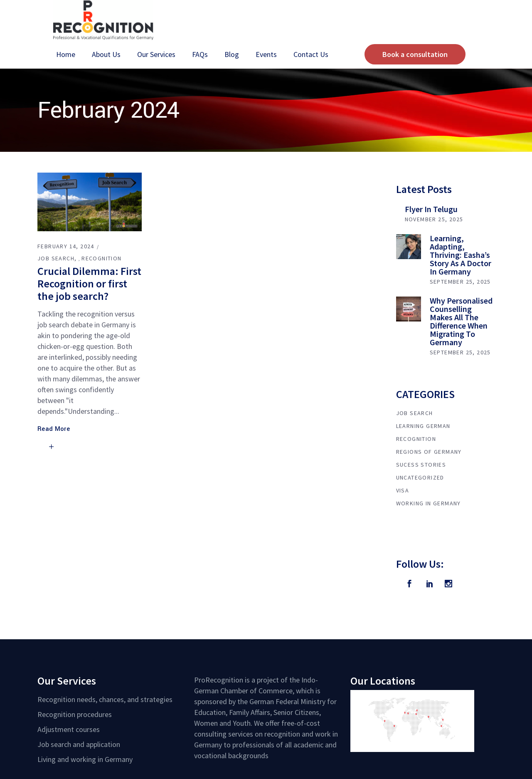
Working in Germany (429, 503)
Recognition (101, 258)
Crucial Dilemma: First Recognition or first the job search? (89, 283)
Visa (403, 490)
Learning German (423, 426)
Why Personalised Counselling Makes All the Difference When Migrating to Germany (461, 321)
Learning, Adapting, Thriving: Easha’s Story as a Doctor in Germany (461, 255)
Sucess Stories (421, 465)
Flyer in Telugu (431, 209)
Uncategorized (420, 477)
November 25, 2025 (434, 219)
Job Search (56, 258)
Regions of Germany (429, 452)
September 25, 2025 (460, 282)
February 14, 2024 (66, 246)
